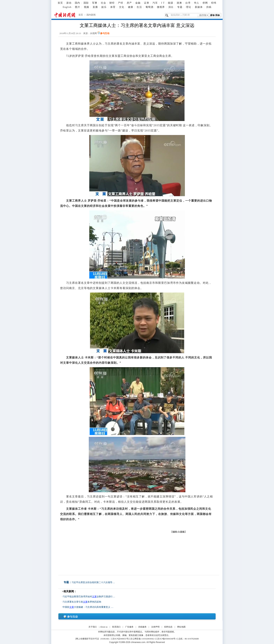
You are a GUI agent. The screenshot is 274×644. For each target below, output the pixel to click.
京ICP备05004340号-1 (167, 639)
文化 (122, 7)
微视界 (161, 7)
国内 (77, 3)
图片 (78, 7)
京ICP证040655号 (120, 639)
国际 (86, 3)
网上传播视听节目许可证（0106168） (93, 639)
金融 (138, 3)
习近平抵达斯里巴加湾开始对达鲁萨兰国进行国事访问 (92, 597)
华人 (197, 3)
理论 (189, 7)
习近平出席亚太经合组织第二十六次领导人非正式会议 (99, 582)
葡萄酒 (149, 7)
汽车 (155, 3)
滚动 (69, 3)
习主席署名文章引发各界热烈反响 (82, 602)
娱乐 (104, 7)
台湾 (188, 3)
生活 (139, 7)
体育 (113, 7)
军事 (95, 3)
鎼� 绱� (215, 15)
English (67, 7)
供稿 (209, 7)
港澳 (179, 3)
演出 (171, 7)
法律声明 (155, 627)
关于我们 (93, 627)
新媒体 (199, 7)
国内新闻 (91, 15)
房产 (129, 3)
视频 (86, 7)
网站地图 (181, 627)
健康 (131, 7)
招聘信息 (168, 627)
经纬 (214, 3)
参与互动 (105, 33)
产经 (121, 3)
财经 (112, 3)
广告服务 (129, 627)
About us (104, 627)
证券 (147, 3)
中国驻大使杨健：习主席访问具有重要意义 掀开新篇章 (92, 607)
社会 (103, 3)
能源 (171, 3)
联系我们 (116, 627)
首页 (60, 3)
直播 (95, 7)
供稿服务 (142, 627)
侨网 (205, 3)
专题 (180, 7)
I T (163, 3)
